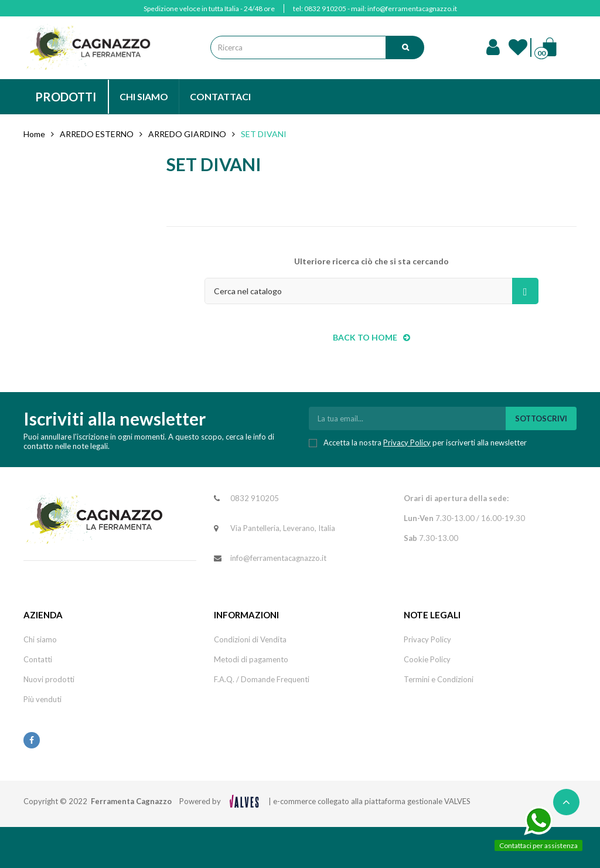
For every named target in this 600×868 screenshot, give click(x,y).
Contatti (38, 659)
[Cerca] (371, 291)
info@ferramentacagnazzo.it (412, 8)
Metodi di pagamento (251, 659)
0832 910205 (325, 8)
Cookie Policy (427, 659)
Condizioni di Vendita (250, 639)
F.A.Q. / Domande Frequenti (262, 679)
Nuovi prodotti (49, 679)
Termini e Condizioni (439, 679)
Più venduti (42, 699)
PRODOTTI (66, 97)
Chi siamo (40, 639)
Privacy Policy (407, 442)
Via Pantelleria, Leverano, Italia (283, 528)
